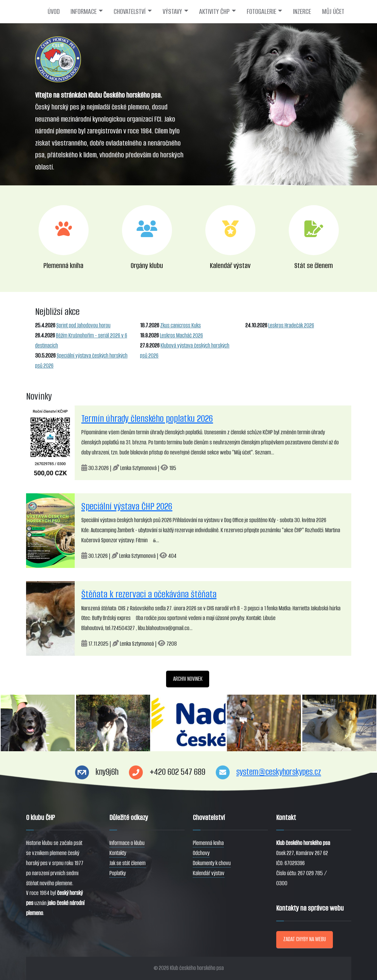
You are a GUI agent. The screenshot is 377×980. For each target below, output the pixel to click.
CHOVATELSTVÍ (130, 11)
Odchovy (201, 853)
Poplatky (118, 873)
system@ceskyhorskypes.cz (279, 772)
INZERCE (302, 11)
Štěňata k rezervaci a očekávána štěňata (149, 594)
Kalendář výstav (209, 873)
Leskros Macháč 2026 (181, 336)
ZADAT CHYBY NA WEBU (305, 939)
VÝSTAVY (172, 11)
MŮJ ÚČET (333, 11)
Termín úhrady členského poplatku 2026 (147, 418)
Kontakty (118, 853)
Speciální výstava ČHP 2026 (127, 506)
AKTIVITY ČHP (214, 11)
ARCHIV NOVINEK (188, 679)
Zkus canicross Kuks (181, 325)
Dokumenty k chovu (212, 863)
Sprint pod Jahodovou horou (83, 325)
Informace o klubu (127, 843)
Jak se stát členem (128, 863)
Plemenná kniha (208, 843)
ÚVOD (54, 11)
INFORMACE (84, 11)
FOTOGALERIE (261, 11)
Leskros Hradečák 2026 (291, 325)
